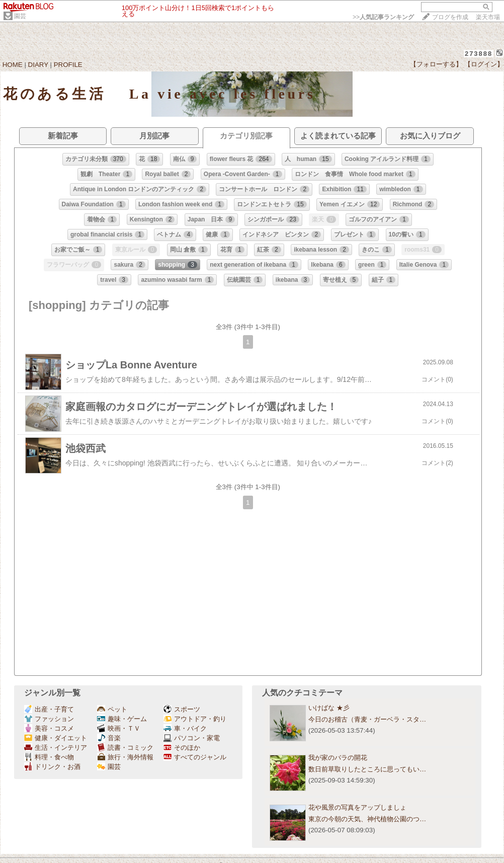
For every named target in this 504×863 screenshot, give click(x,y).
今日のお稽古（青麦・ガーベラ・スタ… (367, 719)
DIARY (38, 65)
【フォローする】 (436, 64)
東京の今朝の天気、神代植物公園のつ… (367, 819)
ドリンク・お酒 (52, 767)
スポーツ (182, 709)
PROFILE (68, 65)
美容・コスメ (49, 728)
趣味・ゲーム (122, 719)
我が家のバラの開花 (338, 758)
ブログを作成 (450, 17)
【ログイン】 (484, 64)
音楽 (109, 738)
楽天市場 (488, 17)
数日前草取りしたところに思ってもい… (367, 769)
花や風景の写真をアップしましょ (357, 807)
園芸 (20, 16)
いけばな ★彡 (332, 708)
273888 (479, 54)
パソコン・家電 (192, 738)
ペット (112, 709)
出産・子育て (49, 709)
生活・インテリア (56, 748)
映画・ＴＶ (119, 728)
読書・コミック (125, 748)
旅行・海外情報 (125, 757)
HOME (13, 65)
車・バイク (185, 728)
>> (383, 17)
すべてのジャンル (195, 757)
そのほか (182, 748)
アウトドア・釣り (195, 719)
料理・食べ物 (49, 757)
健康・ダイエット (56, 738)
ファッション (49, 719)
